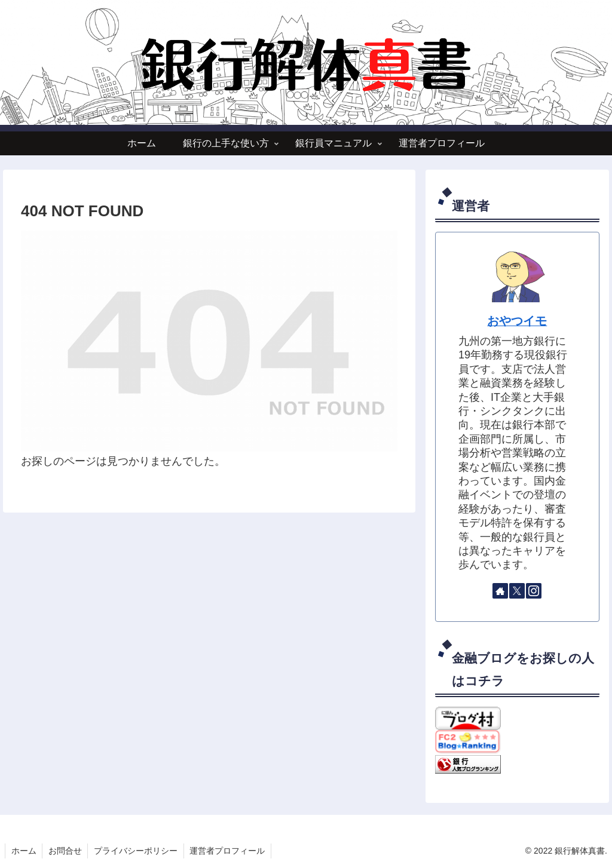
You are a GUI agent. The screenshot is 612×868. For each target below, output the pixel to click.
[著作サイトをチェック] (500, 591)
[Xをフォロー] (517, 591)
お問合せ (66, 851)
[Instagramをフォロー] (534, 591)
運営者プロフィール (229, 851)
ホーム (24, 851)
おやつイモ (517, 321)
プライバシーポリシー (137, 851)
